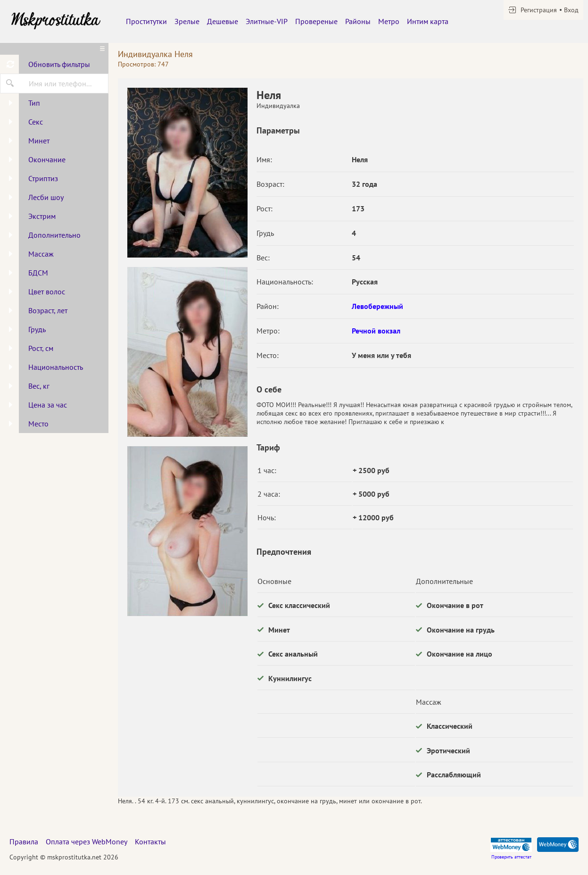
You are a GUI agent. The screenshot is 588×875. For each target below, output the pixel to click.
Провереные (316, 21)
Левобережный (377, 306)
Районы (358, 21)
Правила (24, 842)
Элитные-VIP (267, 21)
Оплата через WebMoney (87, 842)
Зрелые (187, 21)
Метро (389, 21)
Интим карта (428, 21)
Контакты (150, 842)
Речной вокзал (376, 331)
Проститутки (146, 21)
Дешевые (223, 21)
